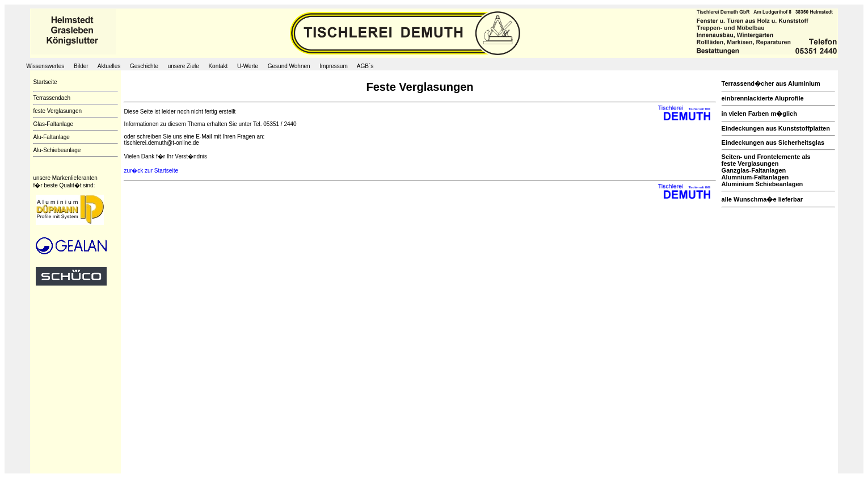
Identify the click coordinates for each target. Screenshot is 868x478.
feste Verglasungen (57, 111)
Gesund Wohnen (289, 66)
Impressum (333, 66)
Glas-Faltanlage (53, 124)
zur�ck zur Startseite (151, 171)
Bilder (81, 66)
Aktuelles (109, 66)
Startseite (45, 82)
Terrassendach (52, 98)
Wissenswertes (45, 66)
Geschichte (144, 66)
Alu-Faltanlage (51, 137)
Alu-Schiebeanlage (57, 150)
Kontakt (219, 66)
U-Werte (248, 66)
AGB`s (365, 66)
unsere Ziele (184, 66)
